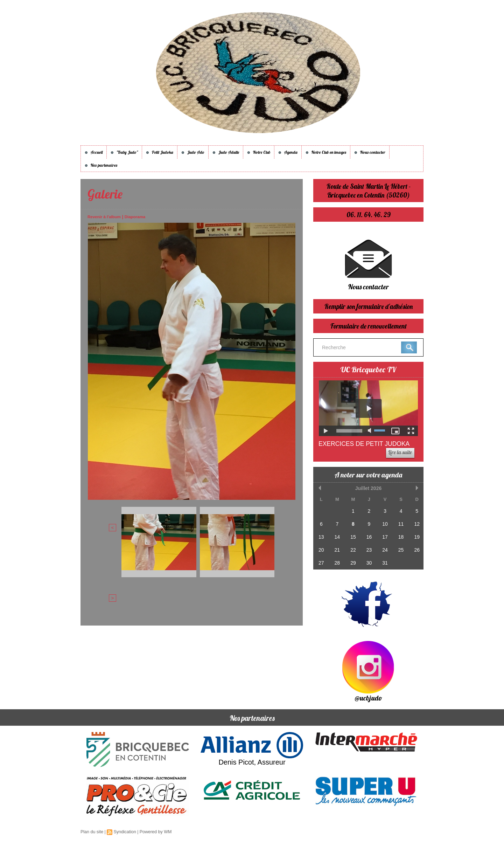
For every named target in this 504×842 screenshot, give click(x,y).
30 (368, 560)
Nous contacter (370, 152)
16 (368, 535)
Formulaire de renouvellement (369, 326)
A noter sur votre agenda (369, 475)
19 (415, 535)
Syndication (124, 832)
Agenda (288, 152)
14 (337, 535)
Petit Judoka (160, 152)
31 (384, 560)
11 (400, 523)
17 (384, 535)
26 (415, 548)
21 (337, 548)
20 (321, 548)
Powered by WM (153, 832)
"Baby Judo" (124, 152)
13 (321, 535)
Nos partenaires (101, 165)
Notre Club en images (326, 152)
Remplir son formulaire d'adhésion (369, 306)
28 (337, 560)
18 (400, 535)
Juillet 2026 (368, 488)
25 (400, 548)
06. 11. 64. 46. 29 (369, 215)
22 (352, 548)
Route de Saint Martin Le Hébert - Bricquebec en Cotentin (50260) (368, 191)
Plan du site (92, 832)
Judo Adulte (226, 152)
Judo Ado (193, 152)
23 (368, 548)
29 (352, 560)
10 (384, 523)
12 (415, 523)
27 (321, 560)
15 (352, 535)
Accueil (94, 152)
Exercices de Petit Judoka (365, 444)
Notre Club (259, 152)
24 (384, 548)
